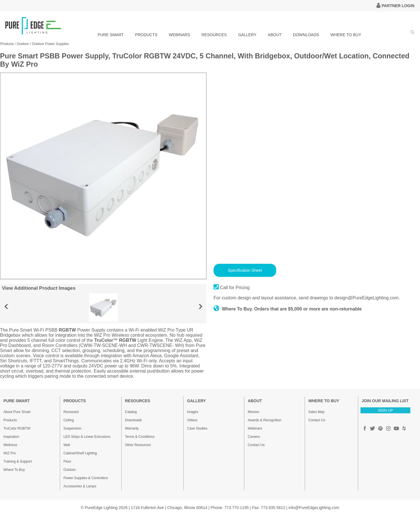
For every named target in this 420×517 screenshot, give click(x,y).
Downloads (133, 420)
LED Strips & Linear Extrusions (87, 437)
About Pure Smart (17, 412)
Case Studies (197, 428)
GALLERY (247, 35)
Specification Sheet (245, 270)
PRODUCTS (146, 35)
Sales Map (316, 412)
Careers (254, 437)
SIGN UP (385, 410)
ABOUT (275, 35)
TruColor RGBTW (17, 428)
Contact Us (256, 445)
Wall (67, 445)
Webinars (255, 428)
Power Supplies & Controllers (86, 478)
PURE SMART (111, 35)
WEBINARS (180, 35)
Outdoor (70, 470)
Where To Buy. (233, 309)
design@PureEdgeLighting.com (366, 298)
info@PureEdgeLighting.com (314, 508)
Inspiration (11, 437)
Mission (254, 412)
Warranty (132, 428)
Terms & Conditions (140, 437)
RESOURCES (214, 35)
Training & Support (18, 461)
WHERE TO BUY (346, 35)
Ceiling (69, 420)
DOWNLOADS (306, 35)
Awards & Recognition (265, 420)
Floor (67, 461)
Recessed (71, 412)
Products (10, 420)
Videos (192, 420)
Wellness (10, 445)
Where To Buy (14, 470)
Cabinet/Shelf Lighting (80, 453)
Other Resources (138, 445)
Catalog (131, 412)
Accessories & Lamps (80, 486)
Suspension (72, 428)
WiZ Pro (10, 453)
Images (193, 412)
